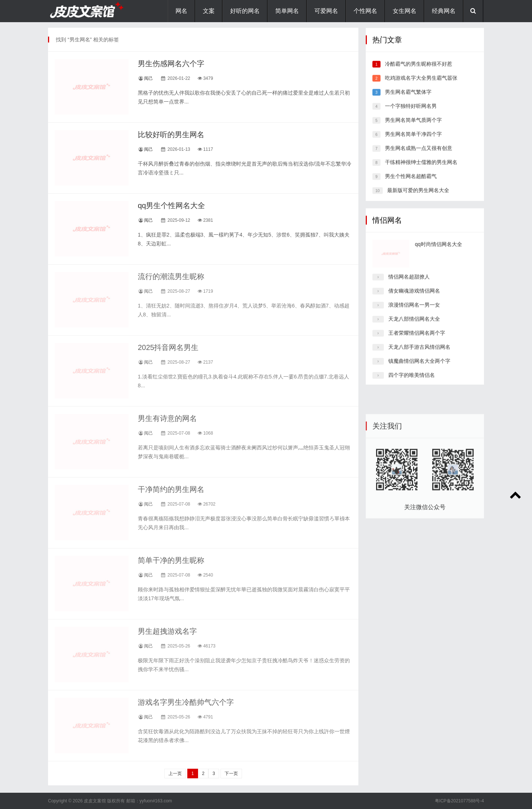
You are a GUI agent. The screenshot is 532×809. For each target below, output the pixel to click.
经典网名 (444, 11)
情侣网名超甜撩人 (409, 283)
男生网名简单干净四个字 (413, 141)
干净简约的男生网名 (171, 489)
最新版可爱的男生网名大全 (418, 197)
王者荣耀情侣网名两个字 (417, 340)
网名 (181, 11)
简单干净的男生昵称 (171, 560)
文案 (209, 11)
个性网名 (365, 11)
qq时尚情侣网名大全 (439, 251)
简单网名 (287, 11)
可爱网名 (326, 11)
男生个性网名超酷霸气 (411, 183)
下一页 (231, 774)
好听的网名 (245, 11)
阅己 (149, 78)
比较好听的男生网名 (171, 135)
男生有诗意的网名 (167, 418)
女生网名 (405, 11)
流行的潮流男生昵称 (171, 276)
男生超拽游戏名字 (167, 631)
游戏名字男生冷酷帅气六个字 (186, 702)
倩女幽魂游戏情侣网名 (414, 298)
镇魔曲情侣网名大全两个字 (419, 368)
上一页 (175, 774)
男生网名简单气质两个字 (413, 127)
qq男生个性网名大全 (171, 205)
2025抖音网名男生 (168, 347)
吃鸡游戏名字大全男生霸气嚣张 (421, 85)
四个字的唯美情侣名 (412, 382)
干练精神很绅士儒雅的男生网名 (421, 169)
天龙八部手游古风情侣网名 (419, 354)
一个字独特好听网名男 (411, 113)
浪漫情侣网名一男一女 (414, 312)
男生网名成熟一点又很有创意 (419, 155)
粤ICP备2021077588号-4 (459, 801)
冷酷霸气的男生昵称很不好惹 (419, 71)
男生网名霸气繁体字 (408, 99)
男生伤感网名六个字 (171, 64)
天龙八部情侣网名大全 (414, 326)
